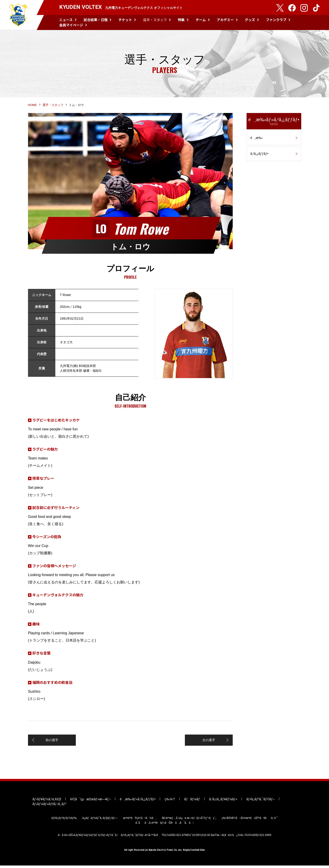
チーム (201, 20)
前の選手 (52, 741)
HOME (32, 106)
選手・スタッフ (155, 20)
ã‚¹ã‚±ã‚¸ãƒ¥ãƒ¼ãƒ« (223, 802)
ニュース (66, 20)
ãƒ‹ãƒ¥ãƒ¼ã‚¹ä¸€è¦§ (47, 802)
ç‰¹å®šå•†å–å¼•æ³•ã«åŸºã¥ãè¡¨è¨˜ (250, 820)
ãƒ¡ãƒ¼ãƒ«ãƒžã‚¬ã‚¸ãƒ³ (49, 806)
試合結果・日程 (96, 20)
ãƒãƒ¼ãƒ (192, 802)
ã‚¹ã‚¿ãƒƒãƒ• (259, 155)
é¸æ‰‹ (257, 139)
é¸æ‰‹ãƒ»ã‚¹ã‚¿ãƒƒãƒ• (274, 123)
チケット (125, 20)
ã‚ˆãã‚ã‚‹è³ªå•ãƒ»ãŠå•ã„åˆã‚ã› (165, 825)
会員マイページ (71, 25)
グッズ (250, 20)
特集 (181, 20)
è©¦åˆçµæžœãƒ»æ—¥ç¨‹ (90, 802)
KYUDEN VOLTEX (18, 15)
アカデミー (225, 20)
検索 (317, 23)
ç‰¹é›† (170, 802)
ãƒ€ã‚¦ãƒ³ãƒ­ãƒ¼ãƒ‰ (64, 820)
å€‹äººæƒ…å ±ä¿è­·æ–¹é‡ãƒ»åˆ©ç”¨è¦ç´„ (189, 820)
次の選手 (209, 741)
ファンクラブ (276, 20)
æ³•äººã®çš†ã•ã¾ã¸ (140, 820)
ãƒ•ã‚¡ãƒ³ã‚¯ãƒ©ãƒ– (260, 802)
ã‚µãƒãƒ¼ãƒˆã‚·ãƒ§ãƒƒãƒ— (100, 820)
